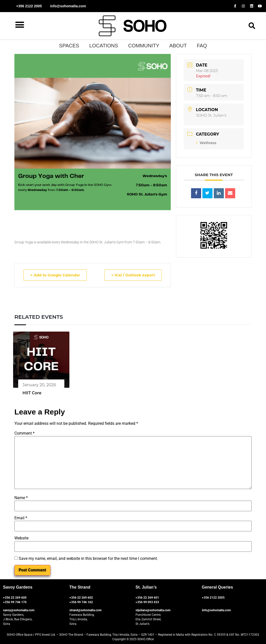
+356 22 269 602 (81, 598)
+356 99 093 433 (147, 602)
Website (21, 538)
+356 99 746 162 (81, 602)
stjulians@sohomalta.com (153, 610)
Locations (104, 46)
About (178, 46)
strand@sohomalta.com (85, 610)
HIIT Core (32, 393)
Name (21, 498)
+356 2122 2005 (213, 598)
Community (144, 46)
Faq (202, 46)
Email (21, 518)
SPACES (69, 46)
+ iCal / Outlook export (132, 275)
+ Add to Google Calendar (56, 275)
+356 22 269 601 (147, 598)
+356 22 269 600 (15, 598)
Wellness (206, 143)
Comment (24, 433)
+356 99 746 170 (15, 602)
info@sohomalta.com (216, 610)
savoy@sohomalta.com (19, 610)
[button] (20, 25)
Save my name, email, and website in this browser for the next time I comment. (88, 559)
